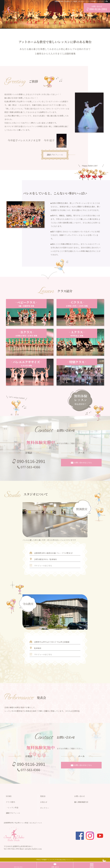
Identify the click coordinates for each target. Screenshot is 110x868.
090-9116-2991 (13, 849)
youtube (100, 836)
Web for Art (70, 860)
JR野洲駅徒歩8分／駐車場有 (45, 559)
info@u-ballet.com (33, 849)
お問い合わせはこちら (83, 463)
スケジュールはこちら (43, 566)
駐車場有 (38, 648)
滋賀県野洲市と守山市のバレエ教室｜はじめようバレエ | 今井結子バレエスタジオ (80, 1)
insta (90, 836)
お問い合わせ (55, 867)
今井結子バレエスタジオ (49, 860)
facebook (80, 836)
